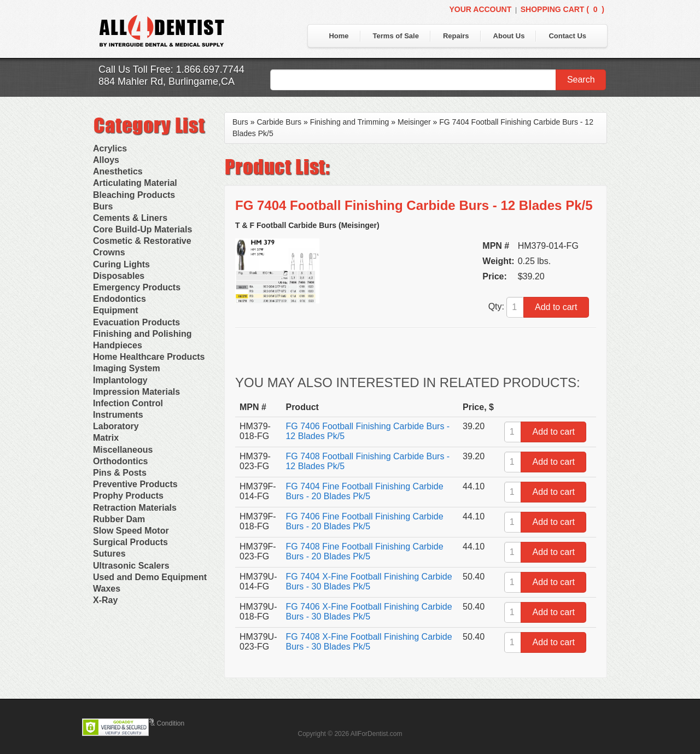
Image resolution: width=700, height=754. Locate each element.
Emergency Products (137, 287)
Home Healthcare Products (149, 357)
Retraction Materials (135, 508)
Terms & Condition (157, 723)
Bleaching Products (134, 195)
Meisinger (414, 122)
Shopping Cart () (562, 9)
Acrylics (110, 148)
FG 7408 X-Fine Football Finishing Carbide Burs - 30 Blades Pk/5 (369, 642)
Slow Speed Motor (131, 531)
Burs (103, 206)
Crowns (109, 252)
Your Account (480, 9)
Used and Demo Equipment (150, 577)
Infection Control (128, 403)
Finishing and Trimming (350, 122)
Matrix (106, 438)
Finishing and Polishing (142, 334)
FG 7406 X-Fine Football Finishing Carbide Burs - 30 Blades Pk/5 (369, 612)
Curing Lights (121, 264)
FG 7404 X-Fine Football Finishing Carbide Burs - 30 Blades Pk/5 (369, 581)
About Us (509, 36)
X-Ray (105, 600)
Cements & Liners (130, 218)
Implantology (120, 380)
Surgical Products (130, 542)
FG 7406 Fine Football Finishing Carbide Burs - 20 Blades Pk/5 (364, 521)
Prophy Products (128, 496)
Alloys (106, 160)
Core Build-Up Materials (142, 229)
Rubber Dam (119, 519)
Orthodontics (120, 461)
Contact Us (567, 36)
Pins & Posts (120, 473)
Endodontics (119, 299)
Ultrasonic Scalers (131, 566)
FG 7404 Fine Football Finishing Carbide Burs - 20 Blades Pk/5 (364, 491)
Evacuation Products (136, 322)
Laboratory (116, 426)
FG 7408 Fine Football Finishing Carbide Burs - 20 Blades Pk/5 (364, 551)
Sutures (109, 554)
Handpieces (118, 345)
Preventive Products (135, 484)
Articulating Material (135, 183)
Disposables (119, 276)
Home (339, 36)
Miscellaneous (123, 450)
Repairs (456, 36)
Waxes (107, 589)
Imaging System (127, 368)
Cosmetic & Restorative (142, 241)
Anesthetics (118, 171)
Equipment (116, 310)
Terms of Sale (396, 36)
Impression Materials (136, 392)
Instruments (118, 415)
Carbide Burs (279, 122)
